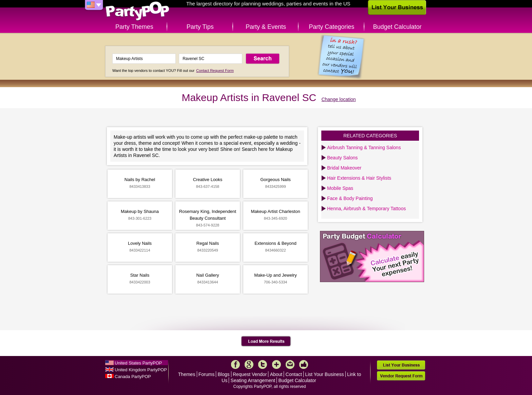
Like (304, 364)
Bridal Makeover (344, 168)
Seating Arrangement (253, 380)
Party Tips (200, 27)
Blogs (224, 374)
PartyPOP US (137, 11)
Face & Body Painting (350, 198)
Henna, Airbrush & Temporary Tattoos (366, 209)
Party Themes (134, 27)
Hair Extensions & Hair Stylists (359, 178)
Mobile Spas (340, 188)
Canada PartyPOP (133, 377)
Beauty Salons (342, 158)
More (277, 364)
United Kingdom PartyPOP (141, 370)
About (276, 374)
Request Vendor (250, 374)
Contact (294, 374)
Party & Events (266, 27)
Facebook (235, 364)
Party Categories (331, 27)
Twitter (263, 364)
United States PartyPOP (138, 363)
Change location (338, 99)
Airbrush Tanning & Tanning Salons (364, 147)
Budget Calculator (397, 27)
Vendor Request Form (401, 376)
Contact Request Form (215, 71)
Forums (206, 374)
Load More (266, 341)
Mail (290, 364)
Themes (187, 374)
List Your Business (324, 374)
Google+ (249, 364)
